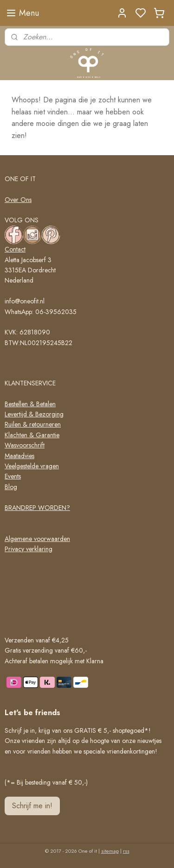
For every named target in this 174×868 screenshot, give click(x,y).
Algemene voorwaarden (37, 539)
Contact (15, 249)
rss (126, 851)
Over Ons (18, 200)
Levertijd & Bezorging (34, 414)
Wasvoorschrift (25, 445)
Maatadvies (19, 456)
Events (13, 476)
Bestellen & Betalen (30, 404)
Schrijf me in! (32, 806)
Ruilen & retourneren (33, 424)
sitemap (110, 851)
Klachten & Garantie (32, 435)
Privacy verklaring (29, 549)
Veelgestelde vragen (32, 466)
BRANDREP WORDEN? (37, 508)
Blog (11, 487)
